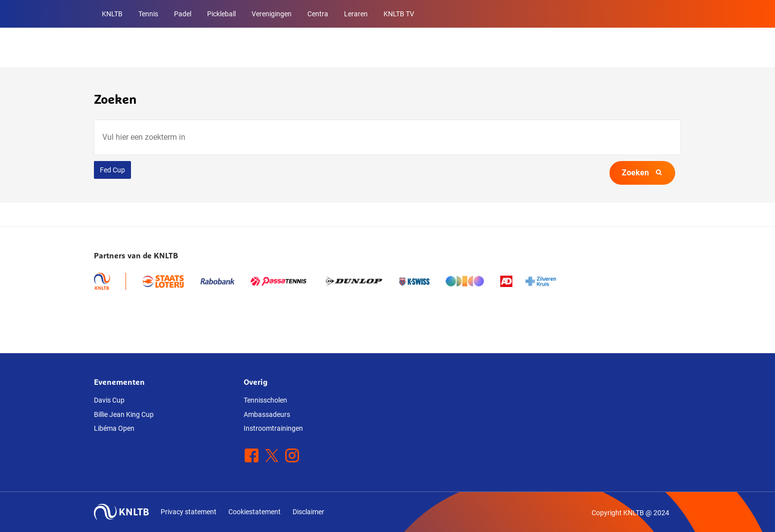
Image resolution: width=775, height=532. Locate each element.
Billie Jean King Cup (124, 414)
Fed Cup (112, 170)
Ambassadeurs (267, 414)
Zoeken (642, 173)
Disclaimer (308, 512)
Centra (318, 14)
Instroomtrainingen (273, 428)
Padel (183, 14)
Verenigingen (272, 14)
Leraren (356, 14)
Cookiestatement (255, 512)
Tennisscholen (265, 400)
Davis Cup (109, 400)
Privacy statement (189, 512)
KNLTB (112, 14)
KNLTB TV (399, 14)
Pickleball (221, 14)
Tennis (148, 14)
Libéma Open (114, 428)
